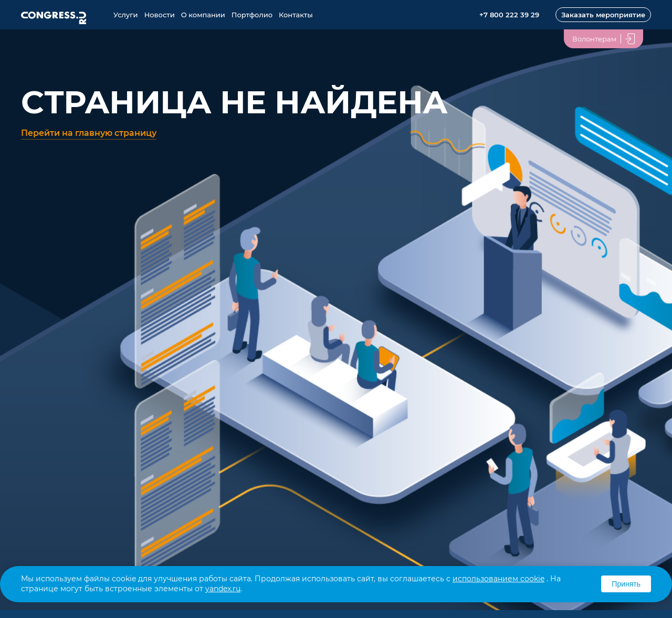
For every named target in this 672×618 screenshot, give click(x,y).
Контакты (296, 15)
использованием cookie (498, 579)
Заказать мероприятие (603, 15)
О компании (203, 15)
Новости (160, 15)
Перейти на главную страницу (89, 133)
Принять (626, 584)
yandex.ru (223, 589)
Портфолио (252, 15)
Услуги (126, 15)
